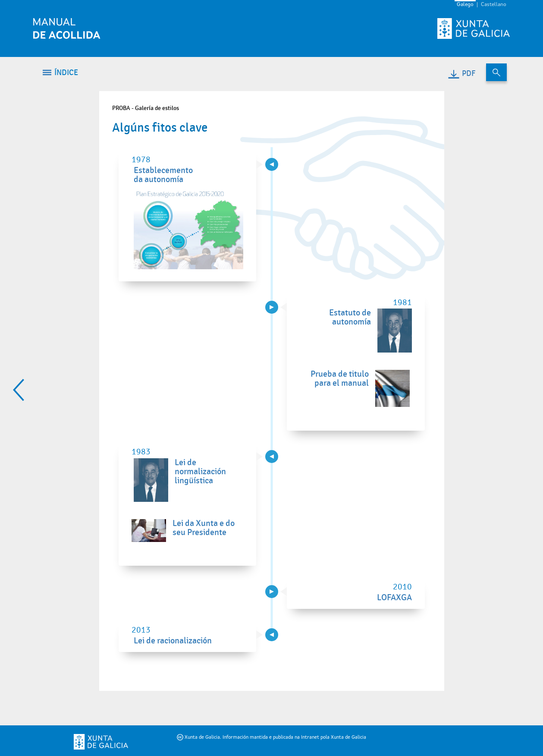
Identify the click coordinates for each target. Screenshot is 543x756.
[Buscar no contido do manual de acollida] (496, 72)
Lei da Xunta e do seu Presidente (204, 528)
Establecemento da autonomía (163, 175)
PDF (461, 74)
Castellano (494, 5)
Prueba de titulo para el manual (340, 379)
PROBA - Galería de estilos (146, 108)
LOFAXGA (394, 598)
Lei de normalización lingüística (200, 472)
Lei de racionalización (173, 641)
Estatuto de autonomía (350, 317)
